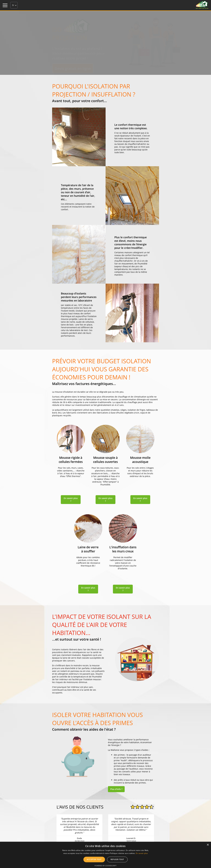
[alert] (106, 855)
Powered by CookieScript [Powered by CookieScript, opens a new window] (106, 866)
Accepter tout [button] (94, 859)
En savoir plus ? (71, 500)
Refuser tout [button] (117, 859)
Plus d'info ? (116, 789)
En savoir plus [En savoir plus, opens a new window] (142, 853)
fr (13, 5)
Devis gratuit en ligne (73, 68)
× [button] (208, 845)
